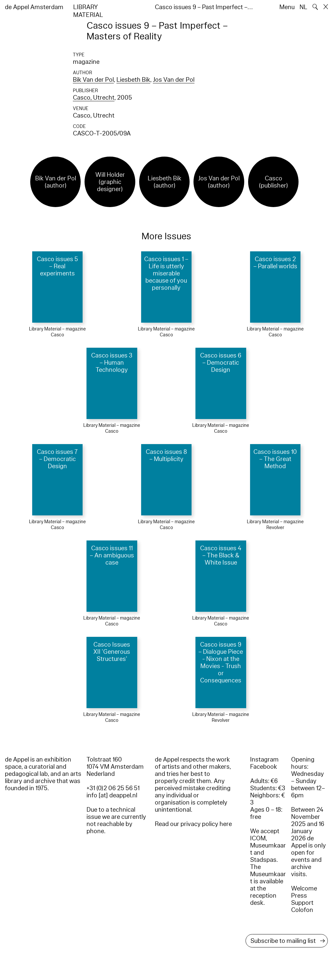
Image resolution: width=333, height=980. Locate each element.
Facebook (264, 767)
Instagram (264, 760)
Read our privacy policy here (193, 824)
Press (299, 896)
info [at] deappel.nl (112, 795)
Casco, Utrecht (94, 98)
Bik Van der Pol (93, 80)
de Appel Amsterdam (34, 7)
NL (303, 7)
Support (302, 903)
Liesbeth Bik (133, 80)
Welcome (304, 889)
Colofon (302, 910)
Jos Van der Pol (174, 80)
